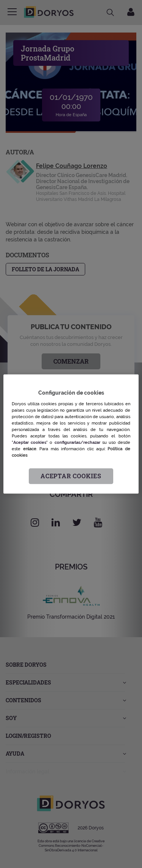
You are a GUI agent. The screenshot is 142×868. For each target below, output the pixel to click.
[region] (71, 434)
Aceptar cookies (71, 476)
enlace (30, 449)
